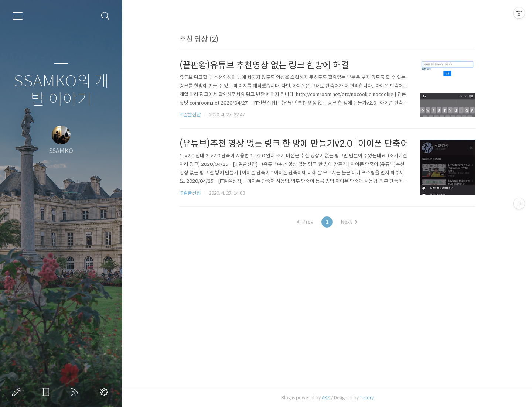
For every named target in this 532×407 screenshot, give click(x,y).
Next (349, 222)
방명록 (47, 392)
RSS (76, 392)
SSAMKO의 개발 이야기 (61, 91)
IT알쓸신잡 (190, 115)
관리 (105, 392)
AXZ (326, 398)
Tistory (367, 398)
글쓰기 (18, 392)
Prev (305, 222)
